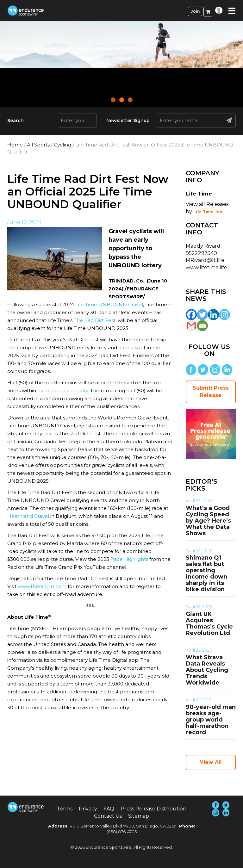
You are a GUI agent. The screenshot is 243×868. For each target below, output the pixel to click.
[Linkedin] (213, 315)
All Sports (38, 145)
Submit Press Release (211, 392)
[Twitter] (202, 315)
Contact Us (108, 816)
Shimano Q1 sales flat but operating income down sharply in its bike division (206, 573)
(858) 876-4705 (122, 832)
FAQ (109, 809)
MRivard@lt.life (205, 260)
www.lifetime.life (206, 267)
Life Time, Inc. (208, 212)
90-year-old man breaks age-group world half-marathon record (211, 720)
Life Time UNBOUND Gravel (109, 304)
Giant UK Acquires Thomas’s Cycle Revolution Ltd (209, 623)
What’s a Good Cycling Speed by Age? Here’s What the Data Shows (208, 521)
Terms (65, 809)
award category (69, 391)
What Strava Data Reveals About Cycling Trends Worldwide (207, 670)
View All (211, 762)
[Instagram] (224, 315)
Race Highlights (129, 559)
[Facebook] (191, 315)
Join (195, 11)
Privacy (88, 809)
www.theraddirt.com (42, 586)
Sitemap (139, 816)
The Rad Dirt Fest (95, 320)
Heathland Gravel (28, 516)
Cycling (62, 145)
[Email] (202, 326)
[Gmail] (191, 326)
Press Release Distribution (153, 809)
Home (15, 145)
